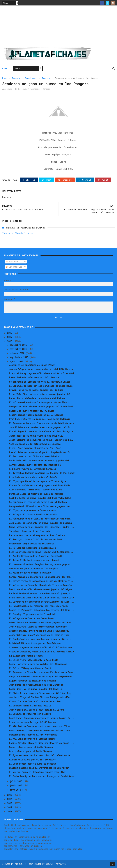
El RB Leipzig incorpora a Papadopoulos (32, 548)
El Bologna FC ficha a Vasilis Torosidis (33, 515)
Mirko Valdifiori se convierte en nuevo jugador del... (42, 394)
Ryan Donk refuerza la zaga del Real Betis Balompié (40, 419)
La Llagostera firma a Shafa (26, 656)
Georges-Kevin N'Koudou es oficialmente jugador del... (42, 506)
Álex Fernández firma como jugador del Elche (36, 490)
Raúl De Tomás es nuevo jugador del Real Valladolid (40, 498)
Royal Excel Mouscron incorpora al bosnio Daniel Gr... (42, 718)
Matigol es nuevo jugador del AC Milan (32, 411)
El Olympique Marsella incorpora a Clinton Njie (37, 482)
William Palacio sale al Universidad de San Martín (39, 768)
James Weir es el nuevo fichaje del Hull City (36, 436)
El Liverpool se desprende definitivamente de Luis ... (42, 602)
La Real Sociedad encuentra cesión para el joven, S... (42, 594)
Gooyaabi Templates (56, 864)
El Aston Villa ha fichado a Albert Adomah (34, 560)
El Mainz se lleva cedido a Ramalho (30, 573)
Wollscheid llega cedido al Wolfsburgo (32, 544)
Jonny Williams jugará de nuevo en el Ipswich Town (39, 635)
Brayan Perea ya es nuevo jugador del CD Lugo (36, 390)
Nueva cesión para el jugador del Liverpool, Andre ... (42, 527)
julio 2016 (17, 782)
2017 (10, 337)
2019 (10, 333)
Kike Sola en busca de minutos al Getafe (33, 477)
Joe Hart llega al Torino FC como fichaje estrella (39, 697)
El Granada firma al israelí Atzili (30, 706)
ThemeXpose (20, 864)
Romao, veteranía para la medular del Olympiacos (38, 664)
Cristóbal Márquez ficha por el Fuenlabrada (35, 644)
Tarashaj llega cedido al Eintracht (30, 531)
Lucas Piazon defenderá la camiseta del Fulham (37, 398)
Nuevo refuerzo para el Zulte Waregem (31, 747)
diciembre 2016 (19, 345)
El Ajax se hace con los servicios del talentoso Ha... (42, 756)
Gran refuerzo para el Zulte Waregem (31, 751)
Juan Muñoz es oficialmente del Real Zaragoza (36, 685)
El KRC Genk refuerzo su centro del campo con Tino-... (42, 727)
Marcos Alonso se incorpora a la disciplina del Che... (41, 577)
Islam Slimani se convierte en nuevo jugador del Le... (42, 440)
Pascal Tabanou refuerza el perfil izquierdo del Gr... (42, 452)
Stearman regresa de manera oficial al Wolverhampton (40, 648)
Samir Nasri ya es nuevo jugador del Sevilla (35, 689)
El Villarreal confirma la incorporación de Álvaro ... (42, 403)
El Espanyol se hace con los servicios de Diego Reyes (41, 386)
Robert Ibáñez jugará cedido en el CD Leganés (36, 415)
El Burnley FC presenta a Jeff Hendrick (32, 614)
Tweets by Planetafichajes (18, 233)
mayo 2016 (16, 790)
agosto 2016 (17, 362)
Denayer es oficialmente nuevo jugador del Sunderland (41, 407)
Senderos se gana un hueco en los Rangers (34, 569)
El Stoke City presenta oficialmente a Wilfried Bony (40, 693)
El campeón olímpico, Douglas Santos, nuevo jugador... (42, 565)
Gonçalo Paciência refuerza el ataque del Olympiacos (41, 677)
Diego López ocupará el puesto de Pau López (35, 448)
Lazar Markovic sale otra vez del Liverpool (35, 378)
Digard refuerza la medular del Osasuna (32, 681)
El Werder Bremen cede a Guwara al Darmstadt (36, 556)
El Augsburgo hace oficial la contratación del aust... (41, 519)
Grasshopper (31, 78)
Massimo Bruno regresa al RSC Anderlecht (33, 735)
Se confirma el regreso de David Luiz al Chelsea (38, 502)
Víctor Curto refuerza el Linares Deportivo (35, 702)
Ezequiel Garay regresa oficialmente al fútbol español (42, 374)
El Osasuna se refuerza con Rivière (30, 714)
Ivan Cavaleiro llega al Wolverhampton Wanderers (38, 627)
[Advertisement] (58, 28)
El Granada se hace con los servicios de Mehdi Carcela (42, 423)
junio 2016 (17, 786)
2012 (10, 808)
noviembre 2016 (19, 349)
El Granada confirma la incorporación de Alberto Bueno (42, 673)
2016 (10, 341)
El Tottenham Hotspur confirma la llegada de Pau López (42, 473)
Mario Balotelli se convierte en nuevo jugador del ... (42, 461)
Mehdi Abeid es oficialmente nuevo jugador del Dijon (40, 590)
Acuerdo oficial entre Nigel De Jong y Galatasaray (39, 631)
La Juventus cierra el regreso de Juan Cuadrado (37, 536)
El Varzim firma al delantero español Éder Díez (37, 772)
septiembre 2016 (20, 358)
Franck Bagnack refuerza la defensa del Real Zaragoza (41, 432)
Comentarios (14, 267)
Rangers (46, 78)
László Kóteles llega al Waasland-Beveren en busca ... (42, 743)
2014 (10, 799)
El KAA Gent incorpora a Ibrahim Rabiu (32, 739)
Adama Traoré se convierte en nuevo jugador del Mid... (42, 623)
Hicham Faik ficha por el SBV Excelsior (32, 760)
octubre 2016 (18, 353)
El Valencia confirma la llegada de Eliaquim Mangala (40, 585)
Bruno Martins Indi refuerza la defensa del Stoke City (41, 598)
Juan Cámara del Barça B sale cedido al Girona (37, 710)
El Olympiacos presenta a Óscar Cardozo (33, 511)
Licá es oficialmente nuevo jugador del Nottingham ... (42, 552)
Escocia (16, 78)
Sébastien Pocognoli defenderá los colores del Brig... (42, 610)
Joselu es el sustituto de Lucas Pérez (32, 365)
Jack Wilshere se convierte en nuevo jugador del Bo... (42, 428)
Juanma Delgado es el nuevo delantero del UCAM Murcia (41, 369)
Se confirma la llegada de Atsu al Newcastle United (40, 382)
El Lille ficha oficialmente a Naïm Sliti (34, 660)
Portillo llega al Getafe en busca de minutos (36, 494)
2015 (10, 795)
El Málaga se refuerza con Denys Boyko (32, 619)
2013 (10, 803)
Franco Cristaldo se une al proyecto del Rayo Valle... (42, 486)
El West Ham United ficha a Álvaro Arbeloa (34, 457)
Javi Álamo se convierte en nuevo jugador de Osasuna (40, 523)
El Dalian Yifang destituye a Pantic (31, 668)
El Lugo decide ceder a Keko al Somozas (32, 764)
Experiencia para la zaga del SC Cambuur (33, 722)
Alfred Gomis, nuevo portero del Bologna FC (35, 465)
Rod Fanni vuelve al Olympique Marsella (33, 469)
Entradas (12, 262)
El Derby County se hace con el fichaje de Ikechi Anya (42, 776)
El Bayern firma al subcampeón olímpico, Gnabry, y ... (42, 581)
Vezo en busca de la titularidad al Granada (35, 444)
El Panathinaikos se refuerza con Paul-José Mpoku (39, 606)
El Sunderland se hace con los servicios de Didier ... (41, 639)
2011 (10, 812)
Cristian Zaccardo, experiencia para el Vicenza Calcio (41, 652)
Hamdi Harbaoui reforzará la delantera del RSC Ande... (42, 731)
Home (5, 69)
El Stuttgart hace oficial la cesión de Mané (35, 540)
